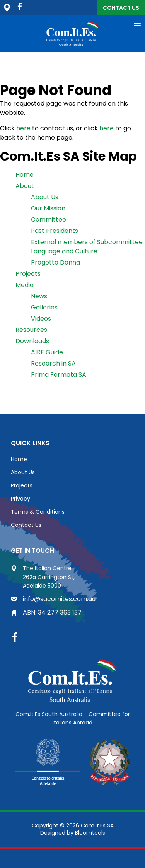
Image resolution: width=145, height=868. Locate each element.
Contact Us (121, 8)
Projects (28, 274)
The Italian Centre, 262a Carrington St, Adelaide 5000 (7, 8)
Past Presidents (55, 231)
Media (25, 285)
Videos (41, 319)
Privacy (20, 499)
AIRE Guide (47, 352)
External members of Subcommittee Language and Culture (87, 247)
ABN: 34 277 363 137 (46, 613)
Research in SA (53, 363)
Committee (49, 220)
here (23, 128)
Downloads (32, 341)
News (39, 296)
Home (25, 175)
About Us (45, 197)
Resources (31, 330)
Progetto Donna (55, 262)
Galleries (44, 307)
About (25, 186)
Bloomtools (90, 833)
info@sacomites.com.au (53, 599)
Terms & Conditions (38, 512)
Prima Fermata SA (59, 375)
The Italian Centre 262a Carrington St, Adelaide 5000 (43, 577)
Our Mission (48, 208)
